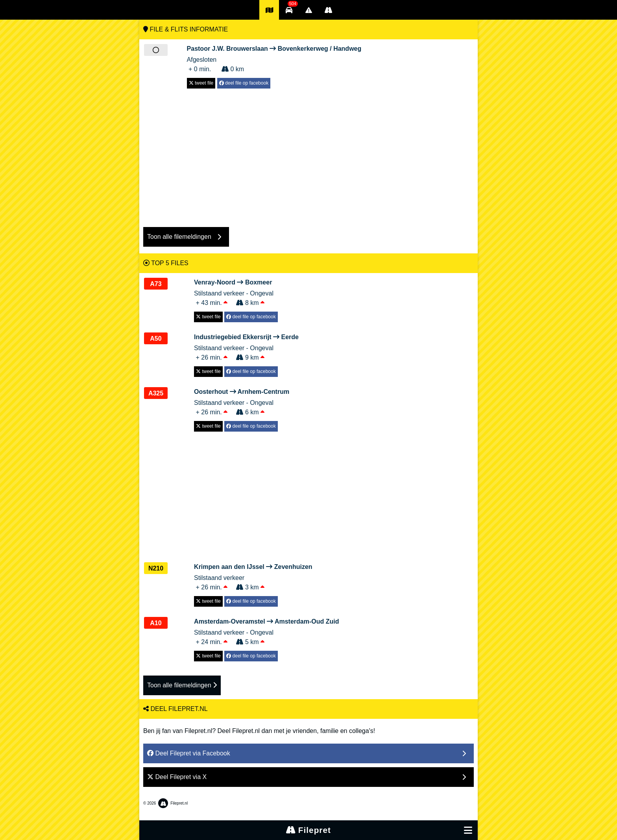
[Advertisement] (308, 154)
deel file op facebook (244, 83)
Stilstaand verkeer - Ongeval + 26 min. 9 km (246, 347)
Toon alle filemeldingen (182, 685)
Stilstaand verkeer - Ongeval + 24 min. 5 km (266, 631)
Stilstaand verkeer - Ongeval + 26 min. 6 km (242, 401)
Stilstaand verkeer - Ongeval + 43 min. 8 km (236, 292)
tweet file (201, 83)
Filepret (308, 830)
